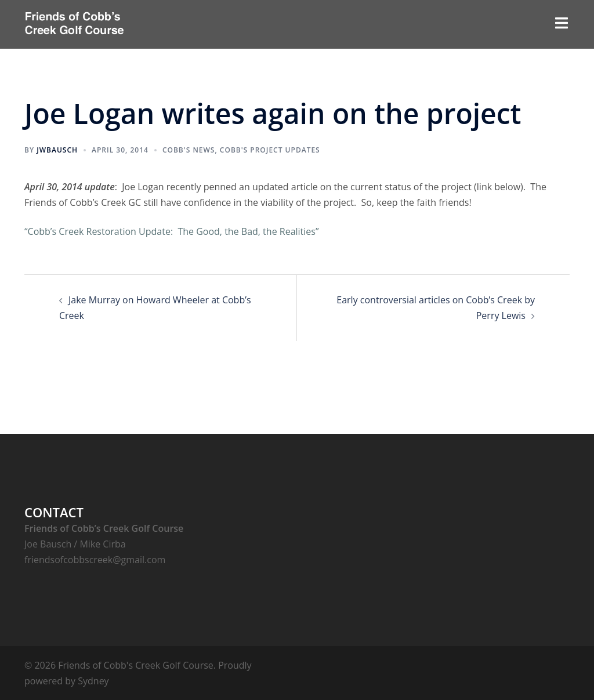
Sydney (93, 681)
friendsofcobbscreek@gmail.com (95, 560)
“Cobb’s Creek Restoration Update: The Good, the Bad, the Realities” (172, 231)
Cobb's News (189, 150)
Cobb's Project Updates (270, 150)
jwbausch (57, 150)
